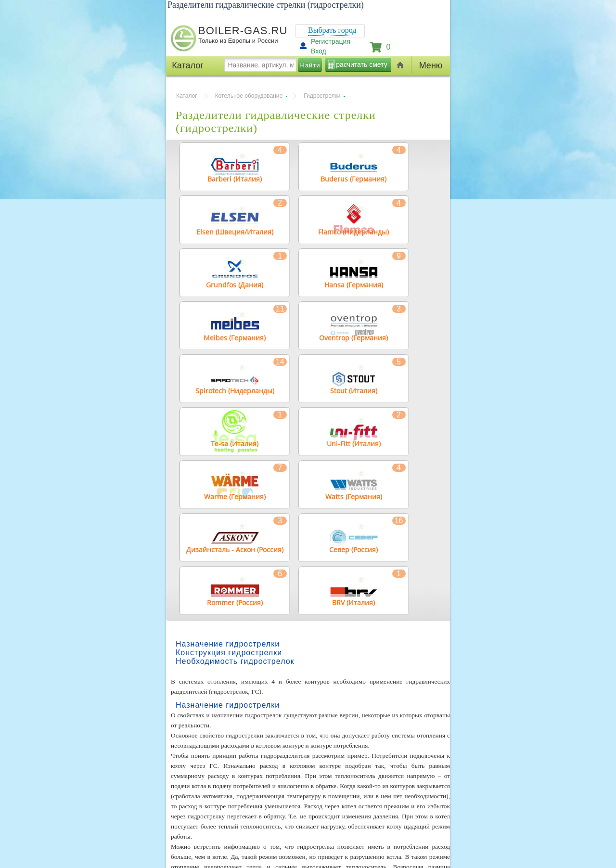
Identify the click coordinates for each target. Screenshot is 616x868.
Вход (319, 51)
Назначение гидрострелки (228, 644)
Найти (310, 65)
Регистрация (331, 41)
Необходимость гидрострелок (235, 661)
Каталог (187, 96)
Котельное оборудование (249, 96)
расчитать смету (361, 65)
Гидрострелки (322, 96)
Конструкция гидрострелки (229, 653)
